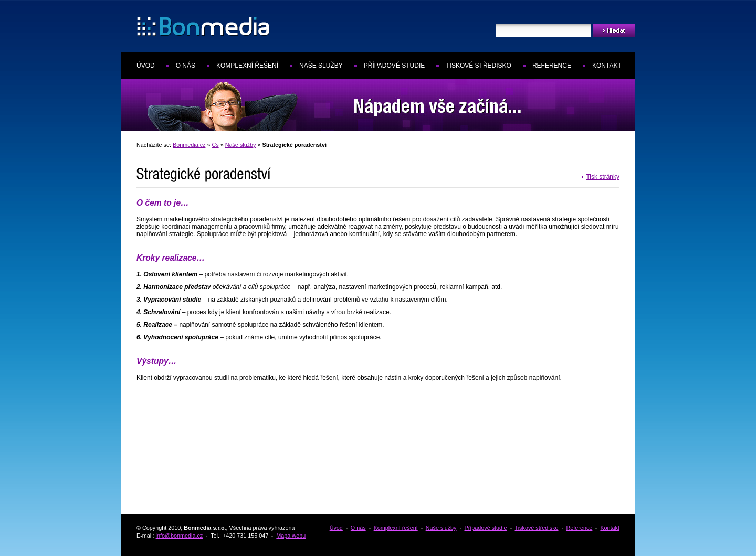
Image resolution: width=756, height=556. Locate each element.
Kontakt (607, 66)
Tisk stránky (603, 177)
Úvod (146, 66)
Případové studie (394, 66)
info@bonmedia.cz (180, 536)
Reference (552, 66)
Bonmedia (165, 23)
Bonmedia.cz (189, 145)
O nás (186, 66)
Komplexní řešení (247, 66)
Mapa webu (291, 536)
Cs (215, 145)
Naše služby (321, 66)
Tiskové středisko (479, 66)
